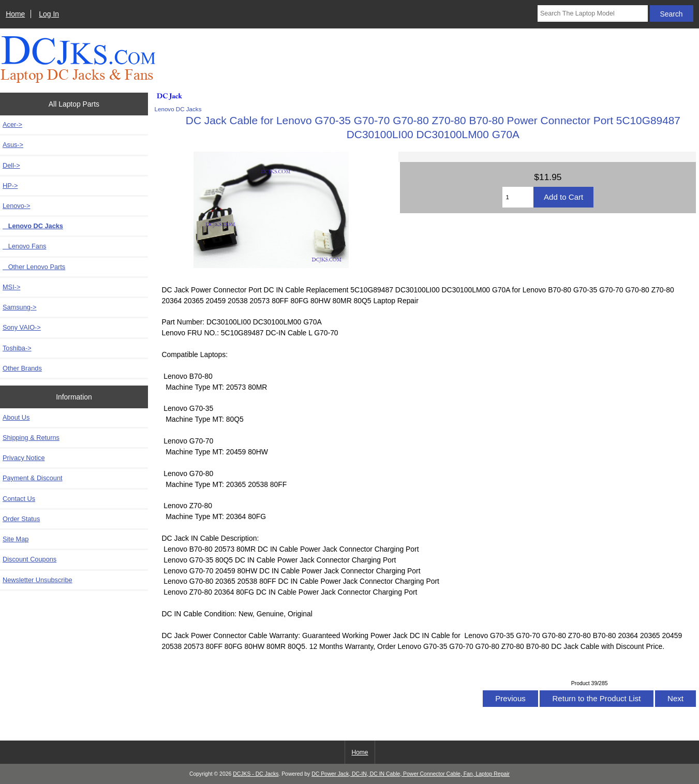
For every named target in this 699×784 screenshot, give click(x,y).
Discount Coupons (29, 559)
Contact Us (19, 499)
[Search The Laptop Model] (593, 13)
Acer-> (12, 124)
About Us (16, 417)
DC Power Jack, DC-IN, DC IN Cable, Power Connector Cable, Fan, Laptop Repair (411, 774)
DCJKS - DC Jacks (256, 774)
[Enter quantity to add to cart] (518, 197)
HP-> (10, 186)
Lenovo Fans (24, 246)
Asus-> (13, 145)
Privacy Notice (24, 458)
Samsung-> (20, 307)
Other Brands (22, 368)
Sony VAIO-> (22, 327)
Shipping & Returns (31, 438)
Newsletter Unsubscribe (38, 580)
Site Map (16, 539)
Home (15, 14)
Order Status (21, 519)
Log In (49, 14)
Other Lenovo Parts (34, 267)
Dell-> (11, 165)
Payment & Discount (33, 478)
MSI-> (11, 287)
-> (17, 206)
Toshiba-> (17, 348)
